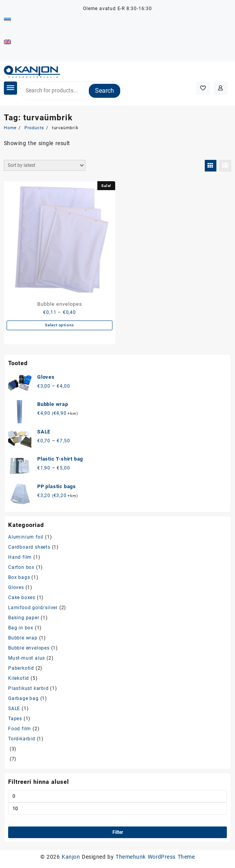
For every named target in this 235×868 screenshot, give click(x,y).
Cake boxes (22, 598)
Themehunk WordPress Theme (155, 857)
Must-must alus (27, 658)
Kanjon (71, 857)
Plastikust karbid (29, 688)
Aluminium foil (26, 537)
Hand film (20, 557)
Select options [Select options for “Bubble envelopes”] (60, 325)
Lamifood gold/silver (33, 608)
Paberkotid (21, 668)
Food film (20, 729)
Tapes (15, 719)
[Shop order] (45, 165)
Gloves (16, 587)
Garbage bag (23, 698)
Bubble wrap (23, 638)
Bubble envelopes (29, 648)
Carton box (21, 567)
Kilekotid (19, 678)
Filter (118, 832)
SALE (14, 709)
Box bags (19, 577)
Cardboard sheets (29, 547)
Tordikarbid (22, 739)
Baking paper (24, 618)
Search (105, 91)
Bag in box (21, 628)
